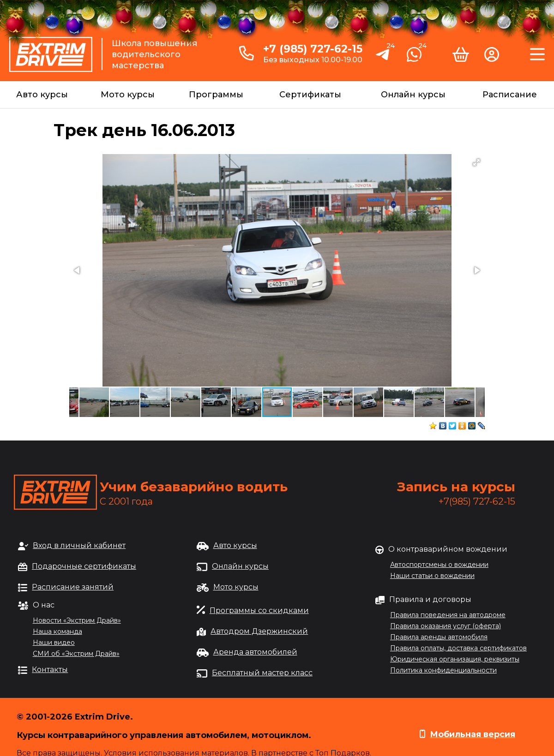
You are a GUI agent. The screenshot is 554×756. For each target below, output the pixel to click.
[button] (476, 162)
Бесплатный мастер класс (262, 673)
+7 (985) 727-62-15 (313, 49)
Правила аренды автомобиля (439, 637)
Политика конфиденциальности (443, 670)
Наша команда (57, 631)
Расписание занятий (73, 587)
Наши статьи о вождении (432, 576)
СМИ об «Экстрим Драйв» (76, 654)
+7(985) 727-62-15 (477, 501)
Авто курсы (42, 95)
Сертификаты (310, 95)
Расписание (510, 95)
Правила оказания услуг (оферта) (446, 626)
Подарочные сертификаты (84, 566)
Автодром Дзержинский (259, 631)
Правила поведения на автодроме (448, 615)
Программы (216, 95)
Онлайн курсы (413, 95)
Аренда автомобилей (255, 652)
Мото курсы (128, 95)
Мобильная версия (473, 734)
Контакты (50, 670)
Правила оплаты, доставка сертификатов (458, 648)
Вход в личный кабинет (79, 545)
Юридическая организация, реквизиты (455, 659)
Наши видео (54, 643)
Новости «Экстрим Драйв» (77, 620)
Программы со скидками (259, 610)
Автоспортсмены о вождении (439, 565)
